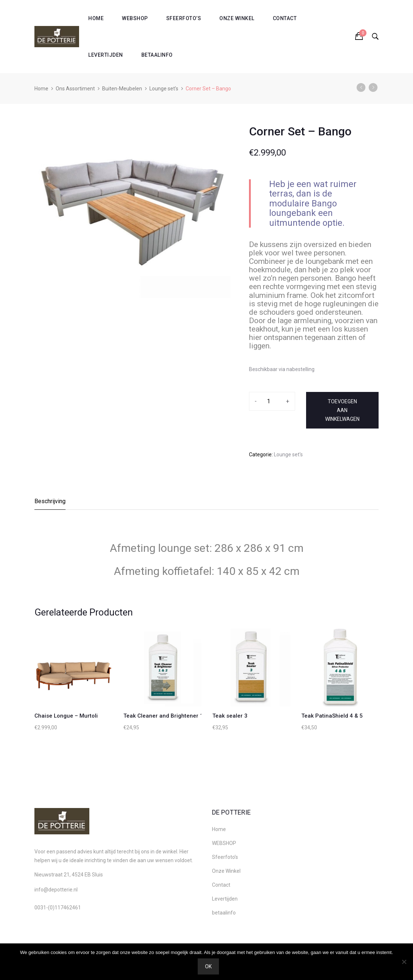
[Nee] (404, 962)
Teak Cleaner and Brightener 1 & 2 (168, 716)
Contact (285, 18)
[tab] (50, 503)
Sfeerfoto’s (184, 18)
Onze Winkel (237, 18)
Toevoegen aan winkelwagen (342, 410)
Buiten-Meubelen (122, 89)
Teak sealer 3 (230, 716)
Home (96, 18)
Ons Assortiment (75, 89)
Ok (208, 966)
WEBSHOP (135, 18)
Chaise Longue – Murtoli (66, 716)
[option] (133, 210)
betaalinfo (157, 55)
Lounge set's (164, 89)
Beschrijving (50, 501)
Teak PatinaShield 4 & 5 (332, 716)
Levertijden (106, 55)
